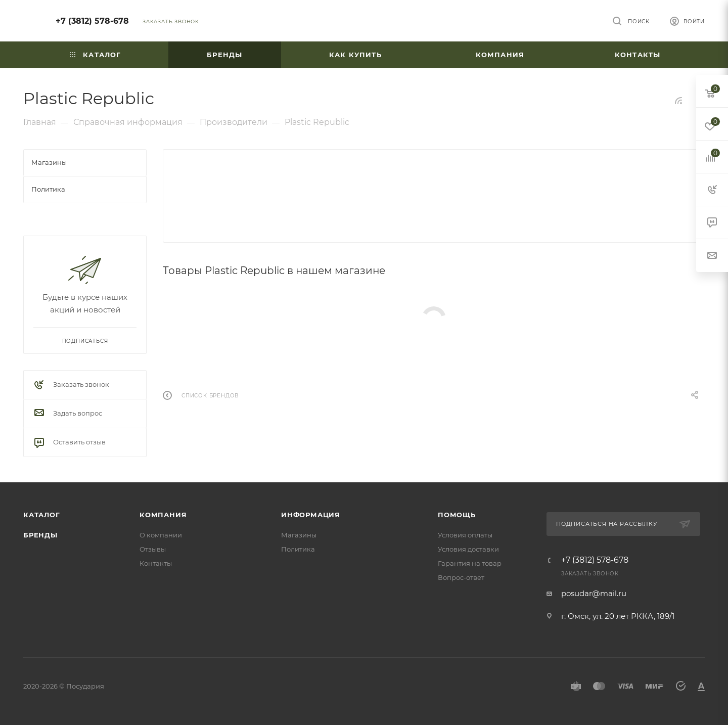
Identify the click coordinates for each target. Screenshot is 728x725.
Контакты (156, 563)
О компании (161, 535)
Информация (311, 515)
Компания (163, 515)
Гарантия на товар (470, 563)
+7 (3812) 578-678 (92, 21)
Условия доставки (468, 549)
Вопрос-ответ (461, 577)
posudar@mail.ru (594, 593)
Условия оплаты (465, 535)
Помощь (457, 515)
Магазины (299, 535)
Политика (298, 549)
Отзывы (153, 549)
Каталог (42, 515)
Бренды (40, 535)
